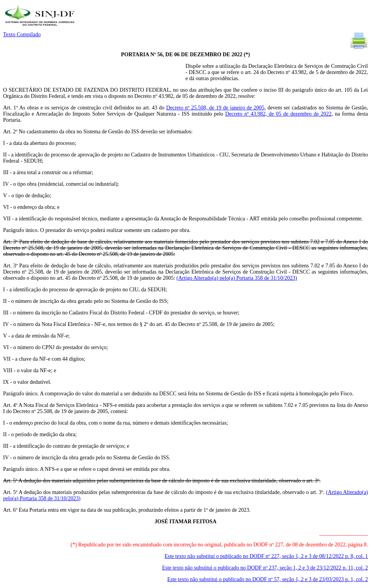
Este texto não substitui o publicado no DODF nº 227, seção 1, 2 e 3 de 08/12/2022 (266, 556)
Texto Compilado (22, 34)
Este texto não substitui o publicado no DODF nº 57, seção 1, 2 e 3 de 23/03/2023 (268, 579)
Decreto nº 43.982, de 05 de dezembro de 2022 (278, 114)
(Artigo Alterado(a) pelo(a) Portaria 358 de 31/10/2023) (237, 278)
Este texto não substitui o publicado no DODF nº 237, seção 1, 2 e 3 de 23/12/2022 (265, 568)
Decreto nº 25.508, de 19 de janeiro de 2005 (215, 108)
